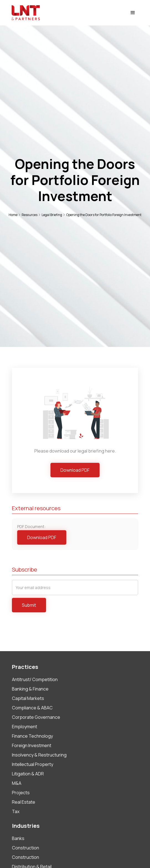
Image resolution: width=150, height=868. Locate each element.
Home (13, 215)
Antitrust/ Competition (35, 679)
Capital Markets (28, 698)
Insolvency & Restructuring (39, 755)
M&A (17, 783)
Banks (18, 838)
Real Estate (24, 802)
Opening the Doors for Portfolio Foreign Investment (104, 215)
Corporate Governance (36, 717)
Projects (21, 793)
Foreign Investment (32, 745)
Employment (25, 727)
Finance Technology (32, 736)
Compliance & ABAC (32, 708)
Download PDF (75, 470)
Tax (16, 811)
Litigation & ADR (28, 774)
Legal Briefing (52, 215)
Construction (26, 848)
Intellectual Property (33, 764)
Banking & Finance (30, 689)
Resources (30, 215)
